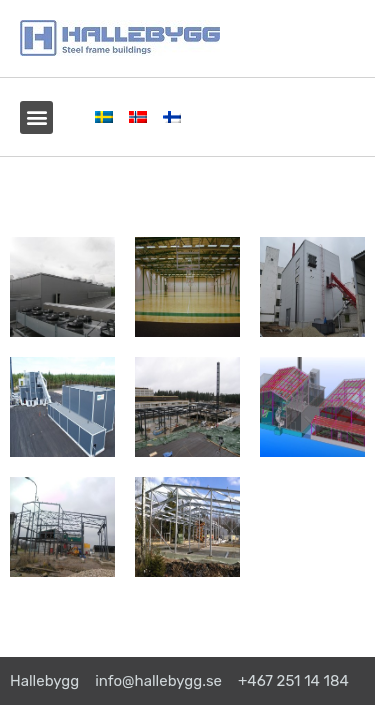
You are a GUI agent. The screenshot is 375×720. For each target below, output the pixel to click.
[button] (36, 117)
